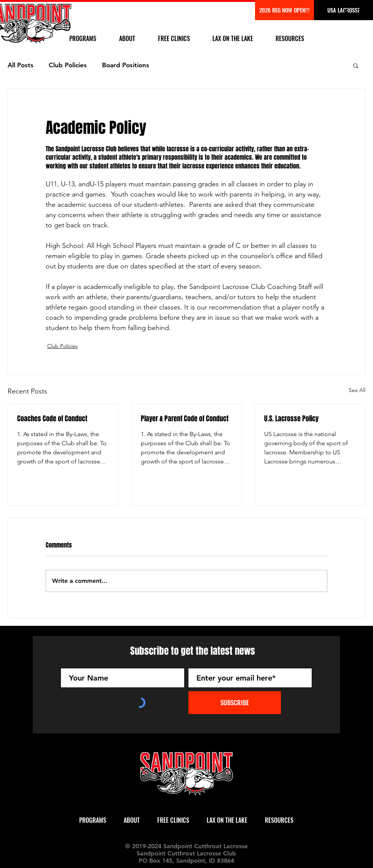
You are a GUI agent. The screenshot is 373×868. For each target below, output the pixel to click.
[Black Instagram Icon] (361, 12)
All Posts (21, 65)
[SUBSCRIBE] (235, 703)
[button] (356, 65)
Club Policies (68, 65)
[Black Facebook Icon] (346, 12)
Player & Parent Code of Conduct (185, 419)
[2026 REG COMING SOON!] (285, 10)
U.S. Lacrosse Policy (291, 419)
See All (357, 390)
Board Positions (126, 65)
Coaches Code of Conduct (52, 419)
